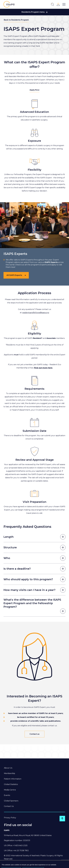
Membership (10, 773)
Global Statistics (11, 784)
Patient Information (13, 779)
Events (7, 795)
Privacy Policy (10, 818)
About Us (8, 768)
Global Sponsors (11, 801)
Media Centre (10, 790)
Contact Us (9, 806)
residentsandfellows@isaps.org (36, 313)
